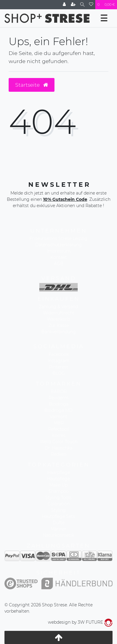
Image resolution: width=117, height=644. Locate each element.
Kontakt (59, 257)
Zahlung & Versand (58, 307)
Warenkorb (58, 319)
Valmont (59, 417)
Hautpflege (58, 479)
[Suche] (82, 5)
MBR (59, 423)
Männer (58, 529)
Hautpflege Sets (58, 516)
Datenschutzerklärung (58, 245)
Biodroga (59, 404)
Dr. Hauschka (58, 448)
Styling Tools (58, 498)
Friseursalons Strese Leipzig (58, 238)
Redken (59, 454)
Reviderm (58, 398)
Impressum (59, 251)
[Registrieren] (73, 5)
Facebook (59, 354)
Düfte (59, 523)
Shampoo (59, 491)
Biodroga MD (58, 410)
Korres (59, 435)
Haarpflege (59, 472)
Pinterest (59, 367)
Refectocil (59, 429)
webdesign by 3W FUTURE (80, 622)
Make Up (58, 485)
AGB (59, 264)
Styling (58, 510)
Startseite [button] (32, 85)
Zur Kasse (59, 325)
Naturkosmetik (58, 535)
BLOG (59, 373)
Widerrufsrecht (59, 313)
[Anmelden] (64, 5)
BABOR (59, 391)
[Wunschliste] (91, 5)
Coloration (59, 504)
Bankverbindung (59, 332)
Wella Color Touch (59, 442)
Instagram (58, 361)
